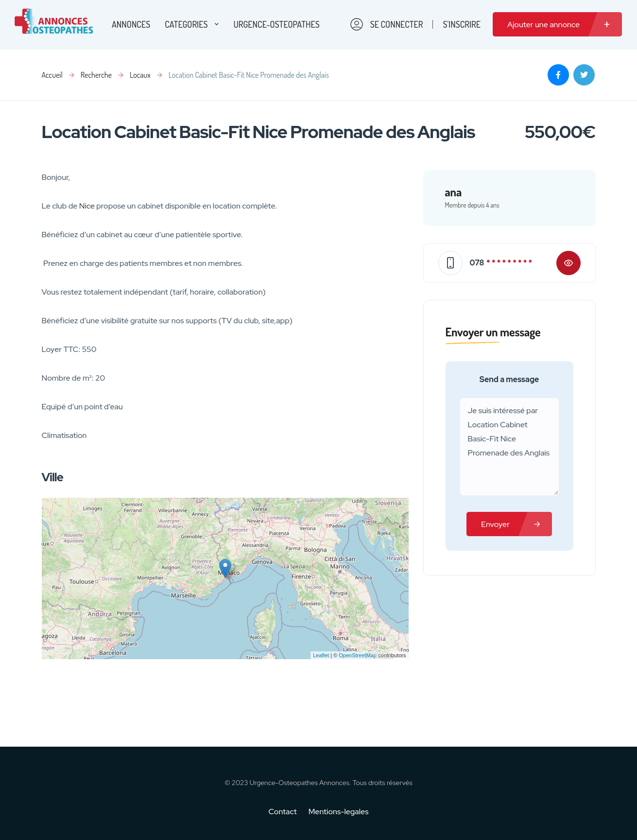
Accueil (52, 75)
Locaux (140, 75)
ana (453, 192)
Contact (289, 812)
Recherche (96, 75)
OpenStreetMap (358, 655)
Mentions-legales (339, 812)
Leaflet (321, 655)
